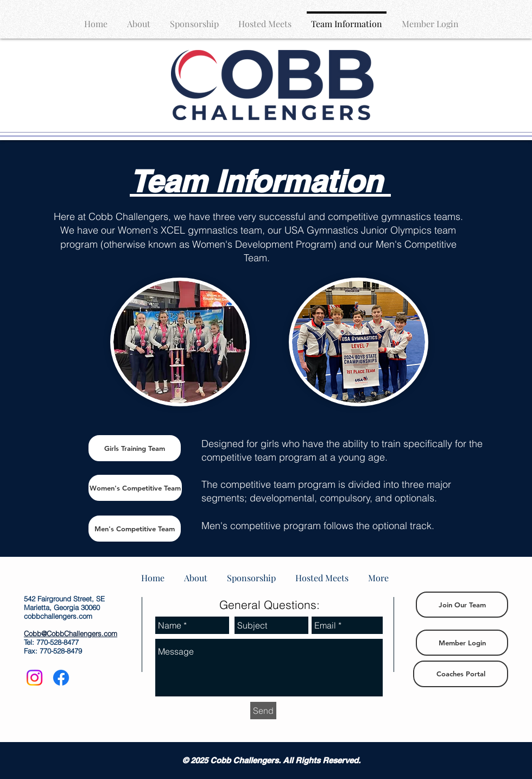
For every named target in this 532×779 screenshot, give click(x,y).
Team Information (256, 181)
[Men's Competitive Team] (135, 529)
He (60, 216)
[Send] (263, 711)
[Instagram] (34, 678)
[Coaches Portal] (461, 674)
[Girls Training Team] (135, 448)
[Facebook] (61, 678)
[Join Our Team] (462, 605)
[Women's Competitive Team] (135, 488)
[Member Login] (462, 643)
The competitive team (248, 484)
